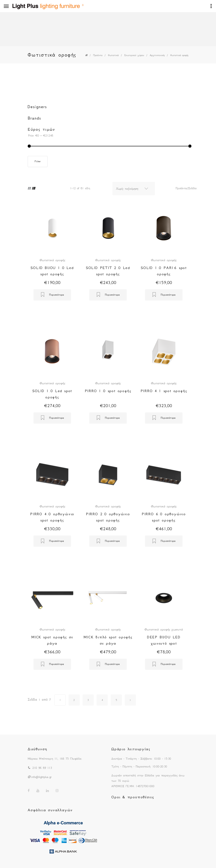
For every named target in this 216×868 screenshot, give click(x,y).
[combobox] (134, 189)
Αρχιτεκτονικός (157, 55)
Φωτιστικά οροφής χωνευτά (164, 629)
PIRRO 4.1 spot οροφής (164, 391)
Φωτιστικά (113, 55)
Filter (38, 161)
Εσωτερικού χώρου (134, 55)
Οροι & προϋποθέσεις (133, 797)
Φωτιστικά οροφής (179, 55)
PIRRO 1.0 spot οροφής (108, 391)
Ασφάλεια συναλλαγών (50, 810)
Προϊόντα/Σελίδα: (186, 188)
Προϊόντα (98, 55)
